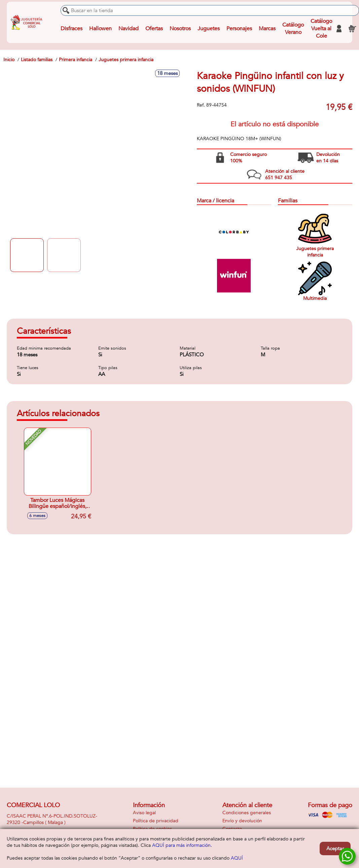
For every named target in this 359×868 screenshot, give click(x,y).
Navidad (129, 29)
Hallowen (100, 29)
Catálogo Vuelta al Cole (321, 29)
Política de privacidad (156, 821)
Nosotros (180, 29)
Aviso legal (144, 813)
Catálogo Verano (293, 29)
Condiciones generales (247, 813)
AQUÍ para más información (181, 845)
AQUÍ (237, 858)
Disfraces (71, 29)
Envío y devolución (242, 821)
